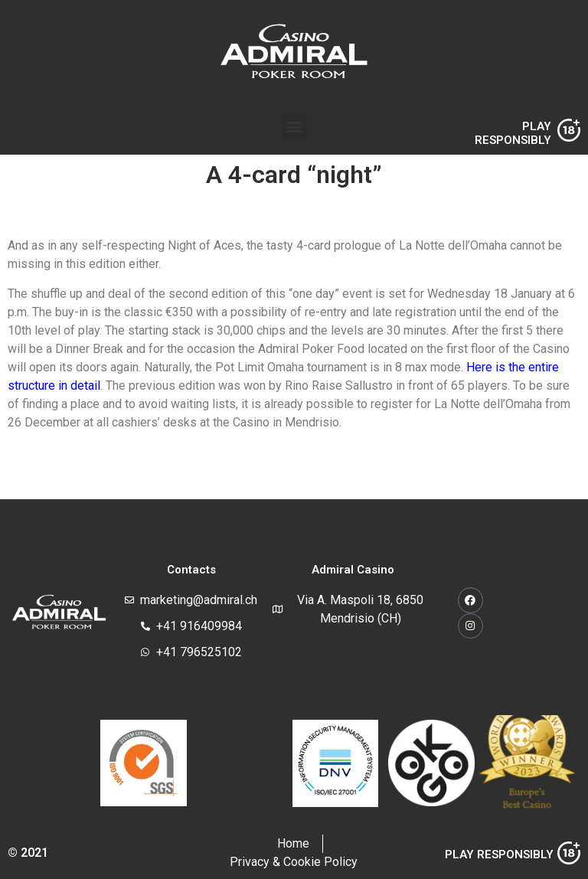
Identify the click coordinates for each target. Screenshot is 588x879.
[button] (294, 127)
